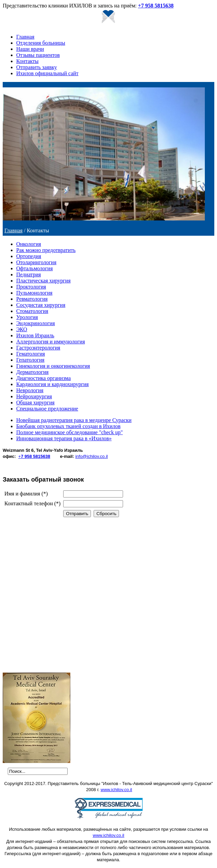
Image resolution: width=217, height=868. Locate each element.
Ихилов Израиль (35, 335)
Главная (25, 37)
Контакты (27, 61)
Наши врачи (30, 49)
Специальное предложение (47, 409)
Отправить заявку (37, 67)
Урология (27, 317)
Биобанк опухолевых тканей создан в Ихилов (68, 426)
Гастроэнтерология (38, 348)
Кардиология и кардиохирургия (52, 384)
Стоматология (32, 311)
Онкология (29, 244)
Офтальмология (34, 268)
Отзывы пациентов (38, 55)
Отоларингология (36, 262)
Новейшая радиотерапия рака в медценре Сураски (74, 420)
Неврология (30, 390)
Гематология (31, 354)
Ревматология (32, 299)
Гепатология (30, 360)
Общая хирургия (35, 403)
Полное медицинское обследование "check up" (69, 432)
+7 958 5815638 (156, 6)
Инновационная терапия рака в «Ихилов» (64, 438)
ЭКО (22, 329)
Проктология (31, 287)
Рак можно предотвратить (46, 250)
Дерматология (32, 372)
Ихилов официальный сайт (47, 73)
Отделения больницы (41, 43)
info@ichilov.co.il (92, 456)
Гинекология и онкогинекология (53, 366)
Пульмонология (34, 293)
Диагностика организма (43, 378)
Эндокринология (35, 323)
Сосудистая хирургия (41, 305)
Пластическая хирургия (43, 281)
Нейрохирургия (34, 396)
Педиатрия (29, 274)
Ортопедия (29, 256)
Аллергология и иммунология (51, 342)
